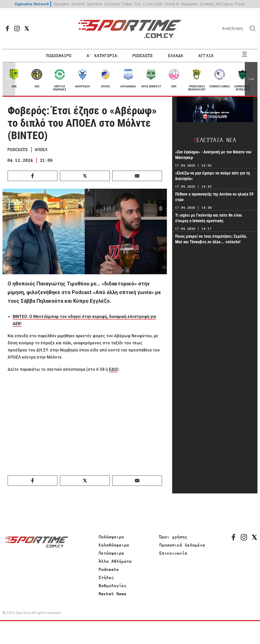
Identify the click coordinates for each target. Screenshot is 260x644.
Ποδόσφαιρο (111, 537)
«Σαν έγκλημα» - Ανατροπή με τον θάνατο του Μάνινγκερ (213, 155)
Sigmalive (61, 4)
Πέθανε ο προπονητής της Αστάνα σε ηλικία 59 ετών (214, 197)
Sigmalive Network (32, 4)
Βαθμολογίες (113, 586)
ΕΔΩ (113, 369)
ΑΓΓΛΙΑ (206, 56)
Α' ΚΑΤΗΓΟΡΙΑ (102, 56)
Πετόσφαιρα (111, 553)
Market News (113, 594)
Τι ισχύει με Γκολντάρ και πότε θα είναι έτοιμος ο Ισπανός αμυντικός (209, 218)
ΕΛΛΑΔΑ (176, 56)
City (137, 4)
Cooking (207, 4)
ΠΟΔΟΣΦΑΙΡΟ (59, 56)
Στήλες (106, 577)
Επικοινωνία (173, 553)
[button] (251, 79)
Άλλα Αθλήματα (115, 561)
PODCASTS (143, 56)
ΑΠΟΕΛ (41, 150)
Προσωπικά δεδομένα (182, 545)
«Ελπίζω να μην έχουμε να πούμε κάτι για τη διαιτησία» (213, 176)
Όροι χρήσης (173, 537)
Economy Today (118, 4)
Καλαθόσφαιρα (114, 545)
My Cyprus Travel (230, 4)
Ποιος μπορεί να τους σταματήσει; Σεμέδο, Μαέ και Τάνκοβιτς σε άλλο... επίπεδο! (211, 239)
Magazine (190, 4)
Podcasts (109, 569)
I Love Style (153, 4)
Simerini (78, 4)
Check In (172, 4)
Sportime (95, 4)
